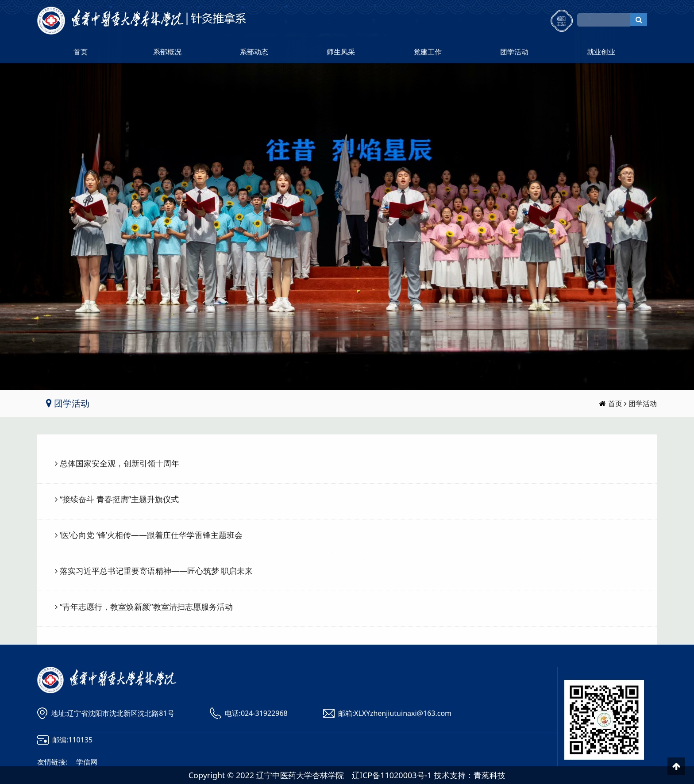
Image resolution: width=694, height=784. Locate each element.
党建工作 (428, 52)
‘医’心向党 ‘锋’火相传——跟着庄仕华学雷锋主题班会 (151, 535)
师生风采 (341, 52)
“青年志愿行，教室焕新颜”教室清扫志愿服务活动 (146, 607)
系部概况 (167, 52)
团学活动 (514, 52)
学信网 (87, 762)
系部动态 (254, 52)
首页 (81, 52)
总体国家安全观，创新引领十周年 (120, 463)
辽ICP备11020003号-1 (392, 775)
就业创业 (601, 52)
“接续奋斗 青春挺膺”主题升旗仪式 (120, 499)
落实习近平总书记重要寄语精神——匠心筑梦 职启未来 (156, 571)
